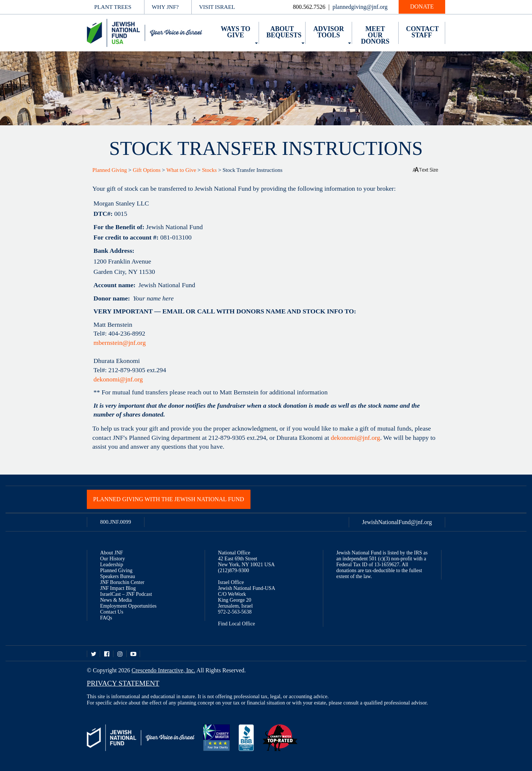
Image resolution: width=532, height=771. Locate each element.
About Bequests (284, 32)
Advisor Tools (329, 32)
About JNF (112, 553)
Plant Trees (113, 7)
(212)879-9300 (233, 570)
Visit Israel (217, 7)
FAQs (106, 618)
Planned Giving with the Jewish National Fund (169, 499)
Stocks (209, 170)
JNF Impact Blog (118, 588)
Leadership (112, 565)
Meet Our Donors (375, 35)
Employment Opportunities (128, 606)
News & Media (116, 600)
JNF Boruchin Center (122, 582)
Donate (422, 6)
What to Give (181, 170)
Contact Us (112, 612)
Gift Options (146, 170)
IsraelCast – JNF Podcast (126, 594)
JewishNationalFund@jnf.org (397, 522)
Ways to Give (235, 32)
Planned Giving (110, 170)
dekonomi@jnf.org (118, 379)
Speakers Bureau (117, 576)
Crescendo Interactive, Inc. (163, 670)
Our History (112, 559)
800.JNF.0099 (116, 522)
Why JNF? (165, 7)
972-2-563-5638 (235, 612)
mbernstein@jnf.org (120, 343)
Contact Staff (422, 32)
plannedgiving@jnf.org (360, 7)
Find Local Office (236, 624)
